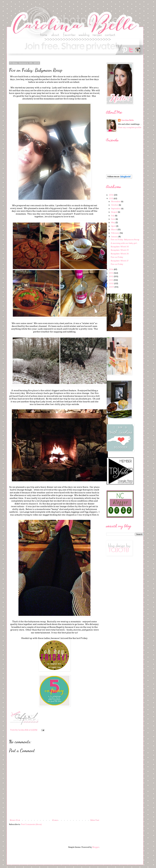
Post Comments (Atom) (31, 824)
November (116, 201)
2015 (111, 198)
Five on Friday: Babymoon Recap (125, 240)
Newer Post (15, 820)
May (113, 222)
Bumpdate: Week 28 (120, 254)
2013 (111, 273)
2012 (111, 276)
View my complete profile (130, 127)
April (114, 226)
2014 (111, 269)
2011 (111, 280)
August (115, 212)
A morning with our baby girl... (124, 243)
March (114, 229)
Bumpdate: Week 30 (120, 247)
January (115, 237)
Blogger (96, 847)
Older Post (95, 820)
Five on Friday (117, 257)
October (115, 205)
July (113, 216)
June (113, 219)
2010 (112, 283)
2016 (112, 195)
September (116, 208)
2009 (112, 287)
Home (55, 820)
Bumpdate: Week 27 (120, 261)
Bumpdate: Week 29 (120, 250)
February (115, 233)
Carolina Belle (127, 120)
